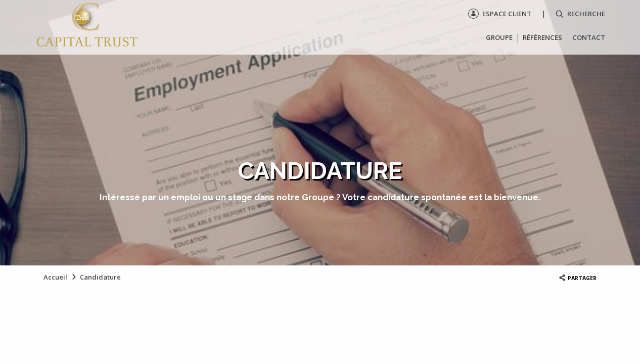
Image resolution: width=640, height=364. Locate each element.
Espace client (500, 14)
